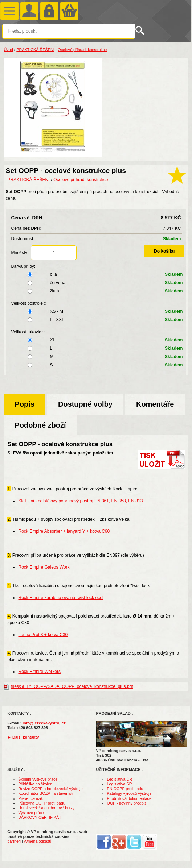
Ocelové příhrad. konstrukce (82, 50)
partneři (14, 841)
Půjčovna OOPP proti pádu (42, 803)
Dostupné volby (85, 404)
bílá (98, 274)
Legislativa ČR (120, 779)
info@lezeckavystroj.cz (44, 723)
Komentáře (155, 404)
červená (98, 283)
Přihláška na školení (36, 784)
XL (98, 340)
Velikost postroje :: (29, 303)
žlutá (98, 291)
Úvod (8, 50)
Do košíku (164, 251)
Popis (24, 404)
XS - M (98, 311)
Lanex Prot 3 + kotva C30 (43, 635)
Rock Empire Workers (39, 672)
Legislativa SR (120, 784)
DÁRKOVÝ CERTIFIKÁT (40, 817)
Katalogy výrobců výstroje (129, 793)
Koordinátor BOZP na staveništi (46, 793)
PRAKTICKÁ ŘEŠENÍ (35, 50)
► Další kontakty (23, 737)
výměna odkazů (38, 841)
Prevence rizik (30, 798)
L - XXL (98, 320)
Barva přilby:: (24, 266)
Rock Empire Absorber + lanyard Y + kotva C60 (64, 531)
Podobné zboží (40, 425)
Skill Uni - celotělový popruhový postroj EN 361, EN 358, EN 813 (80, 501)
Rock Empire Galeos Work (44, 567)
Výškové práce (31, 813)
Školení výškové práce (38, 779)
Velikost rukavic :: (28, 332)
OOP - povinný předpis (127, 803)
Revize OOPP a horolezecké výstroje (50, 789)
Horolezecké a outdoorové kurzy (46, 808)
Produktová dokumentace (129, 798)
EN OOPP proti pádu (125, 789)
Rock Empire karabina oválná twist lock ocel (61, 598)
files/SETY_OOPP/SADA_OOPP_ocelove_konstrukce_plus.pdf (72, 686)
